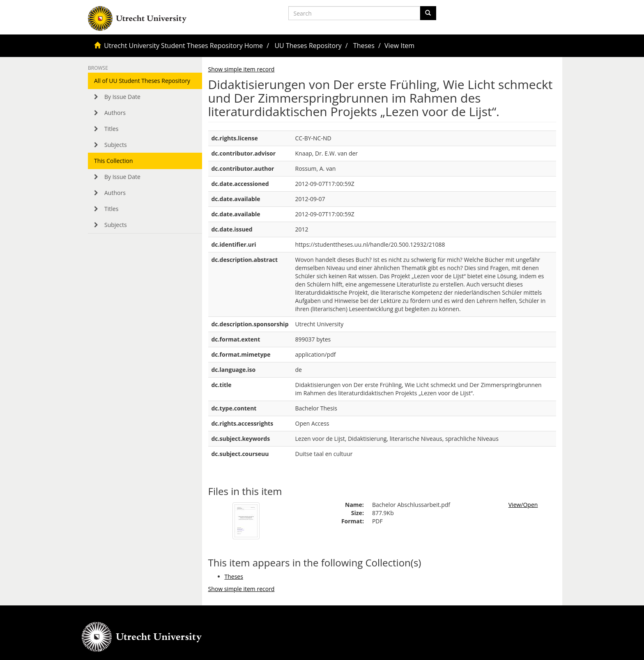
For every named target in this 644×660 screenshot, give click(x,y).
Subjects (116, 145)
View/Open (523, 505)
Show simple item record (241, 69)
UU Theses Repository (308, 46)
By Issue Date (122, 97)
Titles (111, 129)
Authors (115, 113)
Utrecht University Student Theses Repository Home (183, 46)
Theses (364, 46)
